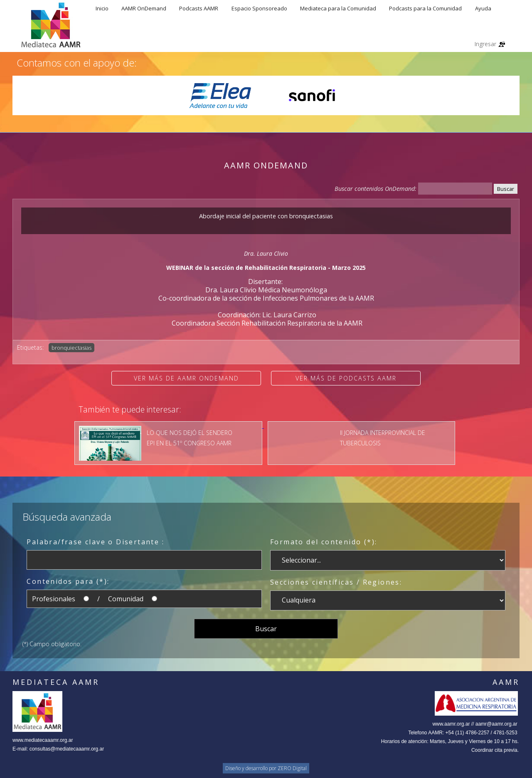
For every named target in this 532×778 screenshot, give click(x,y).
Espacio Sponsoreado (259, 8)
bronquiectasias (71, 348)
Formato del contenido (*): (324, 542)
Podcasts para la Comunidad (425, 8)
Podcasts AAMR (199, 8)
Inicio (102, 8)
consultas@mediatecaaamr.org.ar (67, 749)
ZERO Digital (292, 768)
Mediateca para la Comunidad (338, 8)
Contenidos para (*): (68, 581)
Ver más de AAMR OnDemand (186, 378)
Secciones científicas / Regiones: (336, 582)
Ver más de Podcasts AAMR (346, 378)
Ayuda (483, 8)
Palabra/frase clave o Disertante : (95, 542)
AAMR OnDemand (144, 8)
